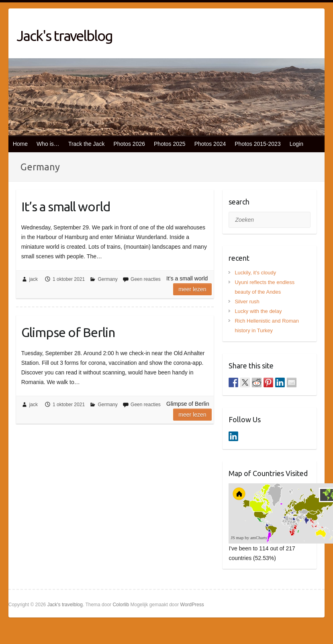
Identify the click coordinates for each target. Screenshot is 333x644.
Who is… (48, 144)
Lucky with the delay (258, 311)
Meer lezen (192, 289)
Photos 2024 (210, 144)
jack (34, 279)
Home (20, 144)
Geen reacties (146, 279)
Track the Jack (87, 144)
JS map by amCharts (249, 538)
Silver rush (247, 302)
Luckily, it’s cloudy (255, 273)
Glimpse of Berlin (68, 332)
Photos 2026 (129, 144)
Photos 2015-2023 (257, 144)
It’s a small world (66, 206)
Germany (107, 279)
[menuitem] (300, 520)
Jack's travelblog (64, 36)
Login (296, 144)
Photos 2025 (170, 144)
